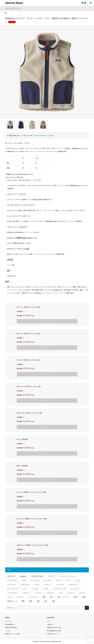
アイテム (8, 631)
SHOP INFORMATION (11, 628)
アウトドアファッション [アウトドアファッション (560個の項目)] (67, 576)
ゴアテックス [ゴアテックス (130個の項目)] (25, 585)
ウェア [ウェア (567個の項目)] (24, 580)
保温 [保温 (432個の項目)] (44, 597)
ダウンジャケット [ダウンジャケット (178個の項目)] (13, 589)
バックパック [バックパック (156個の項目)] (38, 593)
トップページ (9, 621)
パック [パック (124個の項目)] (61, 593)
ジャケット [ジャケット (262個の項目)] (47, 585)
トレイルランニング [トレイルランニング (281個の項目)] (59, 589)
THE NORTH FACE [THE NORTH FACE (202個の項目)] (37, 576)
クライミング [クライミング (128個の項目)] (11, 585)
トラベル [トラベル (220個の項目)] (45, 589)
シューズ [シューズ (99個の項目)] (36, 585)
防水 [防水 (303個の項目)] (46, 601)
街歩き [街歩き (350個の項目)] (76, 597)
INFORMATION (9, 625)
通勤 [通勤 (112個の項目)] (23, 601)
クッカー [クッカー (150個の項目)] (78, 580)
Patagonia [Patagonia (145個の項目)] (23, 576)
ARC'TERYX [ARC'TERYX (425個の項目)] (11, 576)
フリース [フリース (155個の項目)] (82, 593)
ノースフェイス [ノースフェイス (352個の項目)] (12, 593)
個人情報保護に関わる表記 (54, 631)
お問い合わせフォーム (53, 634)
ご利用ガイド (51, 625)
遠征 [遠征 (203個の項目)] (38, 601)
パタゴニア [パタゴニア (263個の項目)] (50, 593)
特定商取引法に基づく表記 (54, 628)
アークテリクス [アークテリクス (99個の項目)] (12, 580)
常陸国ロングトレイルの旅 (12, 634)
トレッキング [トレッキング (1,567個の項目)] (74, 589)
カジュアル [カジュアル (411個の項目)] (47, 580)
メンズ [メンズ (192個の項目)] (9, 597)
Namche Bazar (14, 3)
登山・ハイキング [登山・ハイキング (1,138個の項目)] (63, 597)
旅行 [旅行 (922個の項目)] (51, 597)
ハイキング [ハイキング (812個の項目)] (25, 593)
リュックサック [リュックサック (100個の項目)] (33, 597)
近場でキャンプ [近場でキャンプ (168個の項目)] (12, 601)
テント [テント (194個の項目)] (25, 589)
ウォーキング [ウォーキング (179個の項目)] (35, 580)
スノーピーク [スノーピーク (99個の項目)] (60, 585)
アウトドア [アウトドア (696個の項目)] (51, 576)
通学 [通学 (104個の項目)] (31, 601)
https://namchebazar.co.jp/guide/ (44, 135)
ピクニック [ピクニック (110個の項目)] (71, 593)
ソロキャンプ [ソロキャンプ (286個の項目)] (73, 585)
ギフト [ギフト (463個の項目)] (68, 580)
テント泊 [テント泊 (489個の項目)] (35, 589)
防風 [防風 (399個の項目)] (53, 601)
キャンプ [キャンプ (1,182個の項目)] (58, 580)
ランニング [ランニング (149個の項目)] (20, 597)
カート (49, 621)
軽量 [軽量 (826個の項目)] (84, 597)
